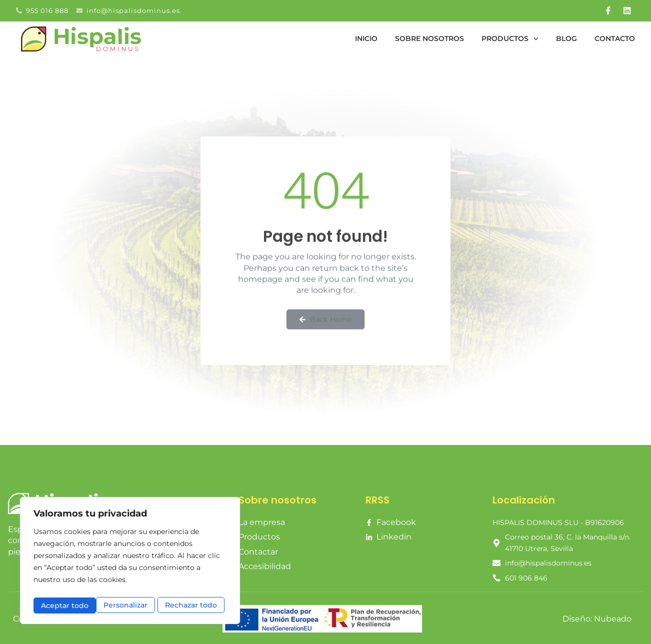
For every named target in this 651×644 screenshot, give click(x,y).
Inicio (366, 36)
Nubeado (613, 617)
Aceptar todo (196, 605)
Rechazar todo (129, 605)
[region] (130, 562)
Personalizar (62, 605)
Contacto (615, 36)
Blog (566, 36)
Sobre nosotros (429, 36)
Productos (510, 36)
